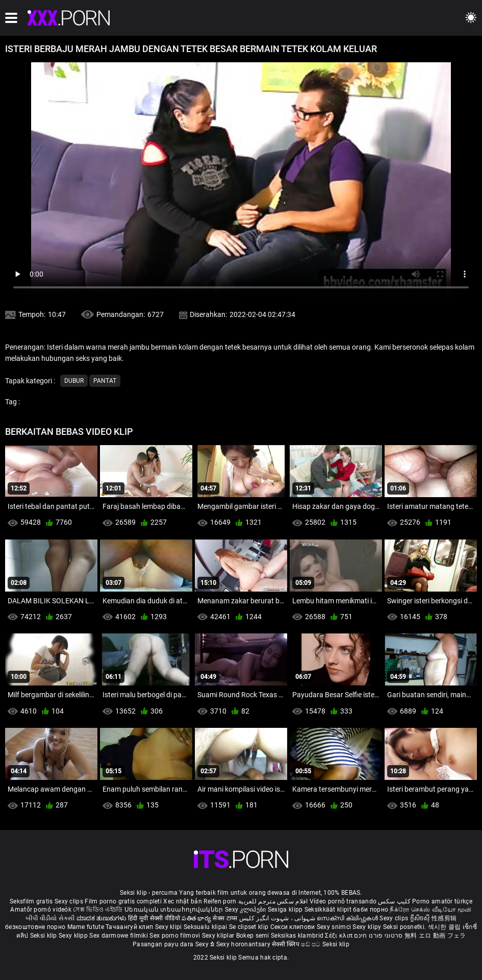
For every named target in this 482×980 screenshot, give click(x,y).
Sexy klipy (367, 927)
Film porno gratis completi (123, 901)
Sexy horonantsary (244, 944)
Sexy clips (70, 901)
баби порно (371, 910)
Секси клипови (294, 927)
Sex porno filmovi (175, 936)
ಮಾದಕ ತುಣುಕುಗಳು (102, 918)
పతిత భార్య (197, 918)
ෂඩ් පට (312, 944)
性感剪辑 (444, 918)
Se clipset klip (250, 927)
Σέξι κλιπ (339, 936)
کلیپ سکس (394, 901)
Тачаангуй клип (130, 927)
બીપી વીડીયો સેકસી (50, 918)
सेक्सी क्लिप (286, 944)
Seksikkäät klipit (329, 910)
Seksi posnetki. (405, 927)
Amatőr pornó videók (41, 910)
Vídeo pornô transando (343, 901)
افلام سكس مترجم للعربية (273, 901)
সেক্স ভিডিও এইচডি (98, 910)
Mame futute (86, 927)
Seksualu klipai (206, 927)
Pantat (105, 381)
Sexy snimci (335, 927)
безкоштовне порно (35, 927)
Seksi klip (44, 936)
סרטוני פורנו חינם (378, 936)
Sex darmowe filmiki (119, 936)
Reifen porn (220, 901)
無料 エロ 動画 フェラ (435, 936)
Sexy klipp (74, 936)
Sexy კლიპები (246, 910)
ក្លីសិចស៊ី (421, 918)
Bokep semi (253, 936)
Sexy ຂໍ (206, 944)
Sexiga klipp (286, 910)
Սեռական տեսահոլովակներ (175, 910)
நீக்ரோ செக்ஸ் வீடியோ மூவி (430, 910)
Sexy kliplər (219, 936)
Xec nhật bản (183, 901)
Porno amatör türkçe (442, 901)
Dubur (74, 381)
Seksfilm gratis (31, 901)
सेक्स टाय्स (226, 918)
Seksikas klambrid (298, 936)
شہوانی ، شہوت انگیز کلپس (278, 918)
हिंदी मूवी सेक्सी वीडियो (154, 918)
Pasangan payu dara (164, 944)
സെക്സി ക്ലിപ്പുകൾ (348, 918)
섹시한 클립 (445, 927)
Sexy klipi (169, 927)
